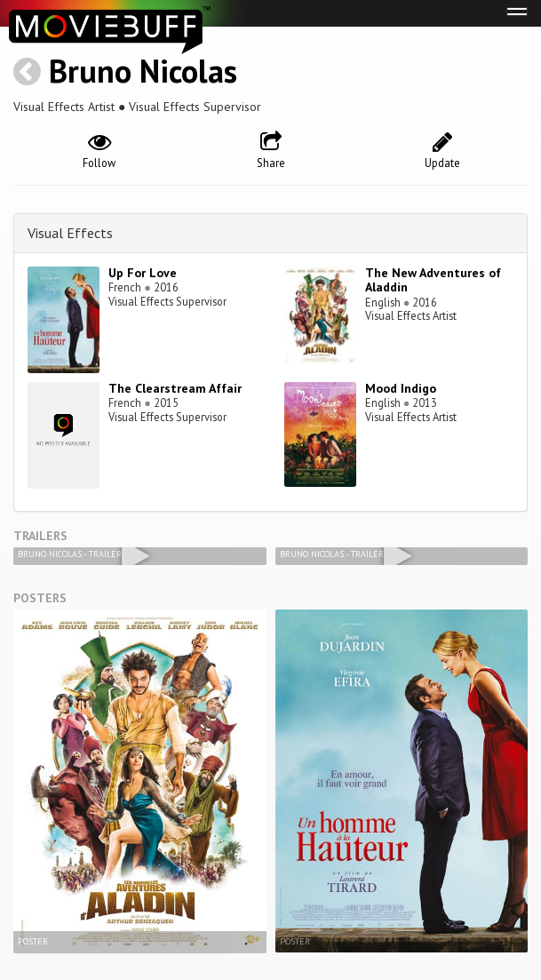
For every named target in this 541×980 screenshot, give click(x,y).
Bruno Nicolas (143, 71)
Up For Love (143, 273)
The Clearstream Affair (175, 388)
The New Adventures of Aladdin (433, 280)
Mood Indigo (401, 388)
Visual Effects (70, 233)
